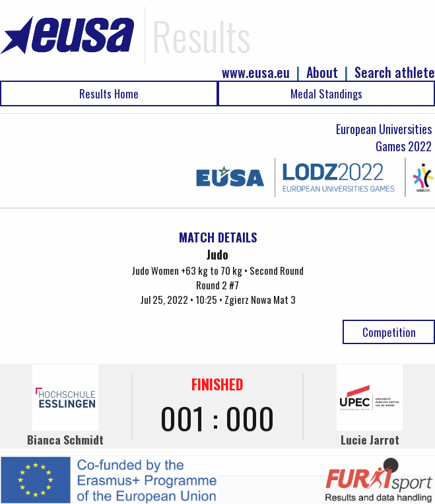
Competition (389, 332)
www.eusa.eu (256, 72)
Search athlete (395, 72)
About (322, 72)
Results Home (109, 93)
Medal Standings (326, 93)
